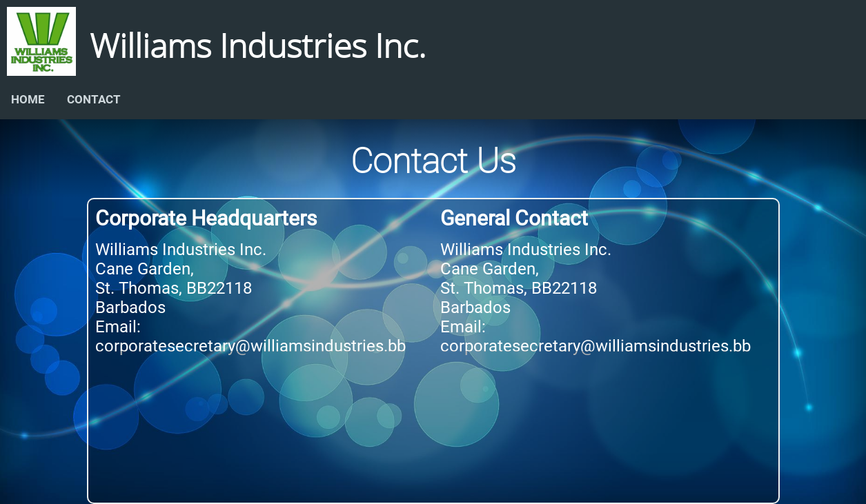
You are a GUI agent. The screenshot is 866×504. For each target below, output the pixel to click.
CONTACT (94, 99)
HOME (28, 99)
